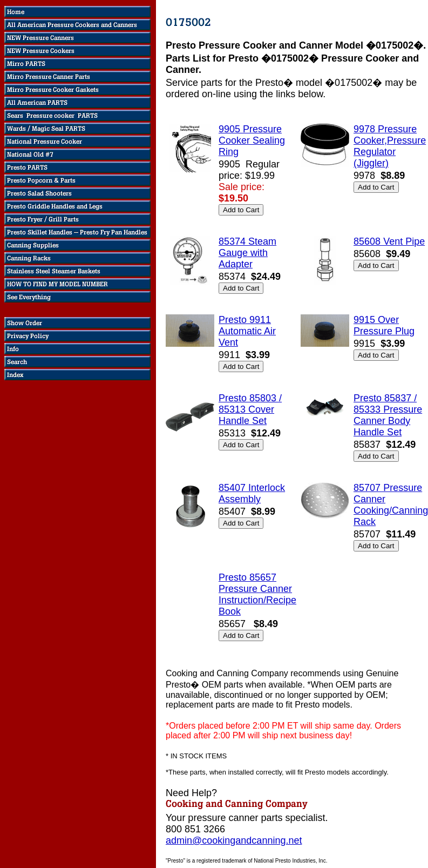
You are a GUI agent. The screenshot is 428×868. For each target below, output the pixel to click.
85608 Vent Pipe (389, 241)
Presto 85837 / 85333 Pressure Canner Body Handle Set (388, 415)
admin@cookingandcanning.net (234, 840)
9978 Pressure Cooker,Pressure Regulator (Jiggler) (390, 146)
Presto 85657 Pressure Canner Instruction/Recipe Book (257, 594)
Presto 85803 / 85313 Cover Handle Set (250, 409)
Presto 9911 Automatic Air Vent (247, 331)
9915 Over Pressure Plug (384, 325)
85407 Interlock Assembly (252, 493)
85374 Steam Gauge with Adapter (247, 253)
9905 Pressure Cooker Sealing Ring (252, 140)
